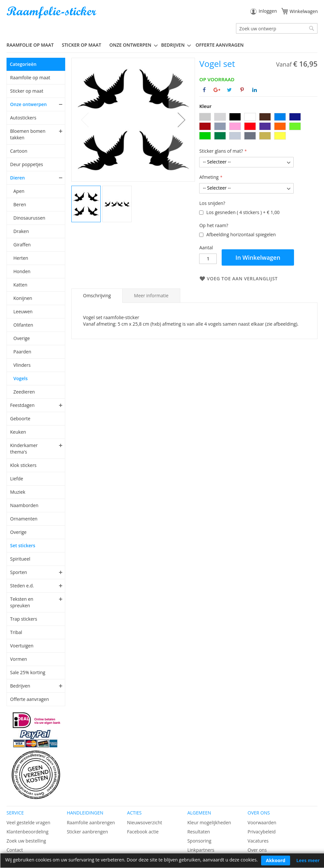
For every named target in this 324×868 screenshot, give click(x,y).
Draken (21, 231)
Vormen (19, 659)
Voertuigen (22, 646)
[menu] (162, 45)
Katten (20, 285)
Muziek (18, 492)
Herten (21, 258)
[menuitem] (33, 45)
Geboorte (20, 418)
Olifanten (23, 325)
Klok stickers (23, 465)
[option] (205, 117)
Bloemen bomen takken (28, 134)
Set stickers (23, 545)
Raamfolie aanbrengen (91, 822)
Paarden (22, 352)
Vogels (21, 378)
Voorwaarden (262, 822)
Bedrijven (20, 686)
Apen (19, 191)
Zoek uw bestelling (26, 841)
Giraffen (22, 245)
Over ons (257, 850)
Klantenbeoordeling (28, 832)
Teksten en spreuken (22, 602)
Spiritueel (20, 559)
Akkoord (276, 860)
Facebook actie (143, 832)
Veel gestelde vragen (28, 822)
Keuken (18, 432)
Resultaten (199, 832)
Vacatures (258, 841)
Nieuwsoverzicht (145, 822)
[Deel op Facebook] (204, 90)
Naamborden (24, 505)
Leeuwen (23, 311)
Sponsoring (199, 841)
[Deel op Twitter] (229, 90)
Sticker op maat (27, 91)
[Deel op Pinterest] (242, 90)
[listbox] (258, 127)
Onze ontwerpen (29, 104)
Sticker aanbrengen (87, 832)
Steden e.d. (22, 586)
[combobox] (277, 28)
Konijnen (23, 298)
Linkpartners (201, 850)
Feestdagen (22, 405)
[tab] (97, 296)
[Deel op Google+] (217, 90)
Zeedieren (24, 392)
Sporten (19, 572)
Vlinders (22, 365)
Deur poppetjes (27, 164)
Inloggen (268, 11)
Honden (22, 271)
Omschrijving (97, 295)
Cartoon (19, 151)
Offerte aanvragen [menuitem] (220, 45)
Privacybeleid (262, 832)
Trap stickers (24, 619)
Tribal (16, 632)
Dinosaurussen (29, 218)
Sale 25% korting (28, 672)
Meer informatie (151, 295)
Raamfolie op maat (30, 77)
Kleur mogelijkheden (209, 822)
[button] (182, 120)
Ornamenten (24, 519)
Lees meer (308, 860)
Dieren (17, 178)
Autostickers (23, 118)
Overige (22, 338)
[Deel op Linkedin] (255, 90)
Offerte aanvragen (29, 699)
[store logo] (52, 13)
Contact (15, 850)
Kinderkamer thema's (24, 449)
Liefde (17, 479)
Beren (20, 204)
